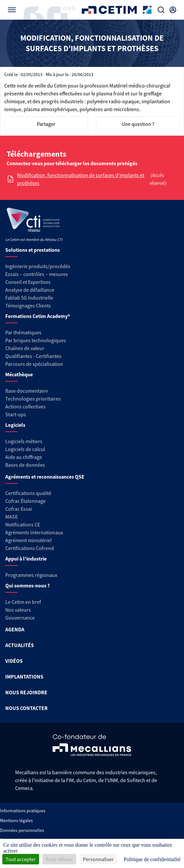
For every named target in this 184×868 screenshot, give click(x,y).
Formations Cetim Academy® (38, 316)
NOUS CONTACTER (26, 708)
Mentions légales (16, 820)
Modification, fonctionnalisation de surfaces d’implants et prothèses (81, 179)
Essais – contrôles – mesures (37, 274)
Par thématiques (23, 332)
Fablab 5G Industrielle (29, 298)
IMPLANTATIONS (24, 677)
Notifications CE (23, 524)
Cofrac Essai (19, 509)
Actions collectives (25, 406)
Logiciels (15, 425)
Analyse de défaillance (30, 290)
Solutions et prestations (33, 250)
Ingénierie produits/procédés (38, 266)
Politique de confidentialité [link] (152, 859)
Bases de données (25, 465)
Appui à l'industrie (26, 559)
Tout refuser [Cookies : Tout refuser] (59, 859)
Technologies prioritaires (33, 399)
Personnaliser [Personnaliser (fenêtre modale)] (98, 859)
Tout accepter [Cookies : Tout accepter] (21, 859)
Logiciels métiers (24, 441)
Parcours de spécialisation (34, 364)
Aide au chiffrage (24, 457)
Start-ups (16, 414)
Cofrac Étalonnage (25, 501)
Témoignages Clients (28, 306)
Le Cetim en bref (23, 602)
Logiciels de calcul (25, 449)
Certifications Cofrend (30, 548)
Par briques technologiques (36, 340)
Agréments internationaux (34, 532)
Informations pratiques (23, 811)
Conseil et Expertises (28, 282)
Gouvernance (20, 618)
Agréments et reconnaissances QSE (45, 477)
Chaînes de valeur (25, 348)
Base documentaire (27, 391)
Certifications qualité (28, 493)
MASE (11, 517)
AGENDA (15, 629)
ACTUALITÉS (20, 645)
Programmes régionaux (31, 575)
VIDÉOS (14, 661)
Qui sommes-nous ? (27, 585)
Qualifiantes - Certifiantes (33, 356)
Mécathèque (19, 374)
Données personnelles (22, 830)
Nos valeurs (18, 610)
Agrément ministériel (28, 540)
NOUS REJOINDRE (26, 692)
